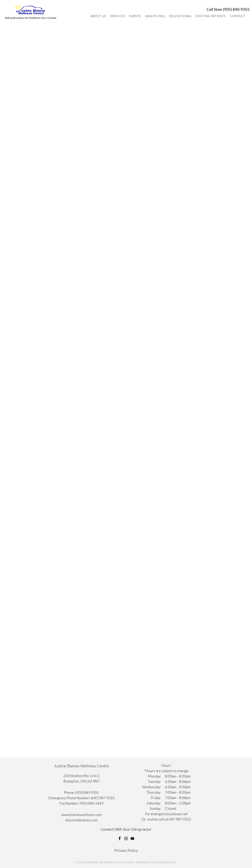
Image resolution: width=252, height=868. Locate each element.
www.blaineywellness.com (81, 815)
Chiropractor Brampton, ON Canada (31, 14)
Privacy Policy (126, 850)
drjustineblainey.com (81, 820)
